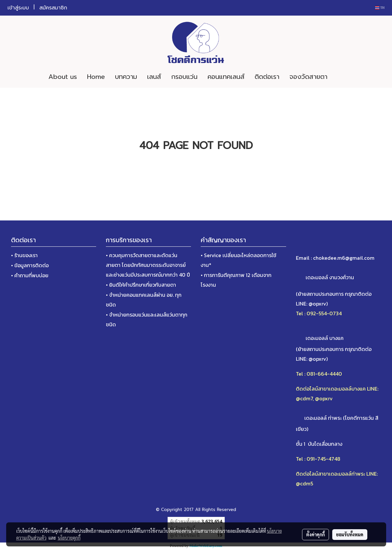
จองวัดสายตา (308, 77)
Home (96, 77)
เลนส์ (154, 77)
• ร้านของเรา (24, 255)
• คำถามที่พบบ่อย (30, 275)
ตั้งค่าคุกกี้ (316, 534)
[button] (342, 77)
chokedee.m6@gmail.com (344, 258)
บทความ (126, 77)
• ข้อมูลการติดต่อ (30, 265)
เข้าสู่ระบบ (18, 8)
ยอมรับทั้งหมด (350, 534)
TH (380, 8)
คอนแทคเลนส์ (226, 77)
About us (63, 77)
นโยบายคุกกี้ (69, 538)
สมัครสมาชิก (53, 8)
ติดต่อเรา (267, 77)
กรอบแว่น (184, 77)
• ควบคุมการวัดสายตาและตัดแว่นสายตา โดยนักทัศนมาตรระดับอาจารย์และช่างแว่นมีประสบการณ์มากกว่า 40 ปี (148, 265)
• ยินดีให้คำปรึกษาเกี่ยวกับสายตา (141, 285)
